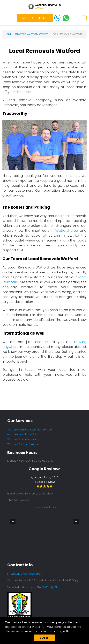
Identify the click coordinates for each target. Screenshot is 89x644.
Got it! (45, 638)
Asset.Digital (49, 587)
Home (8, 34)
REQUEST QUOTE (35, 18)
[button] (13, 521)
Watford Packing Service (23, 444)
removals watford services (32, 34)
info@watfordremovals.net (24, 574)
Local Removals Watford (23, 434)
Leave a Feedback (44, 523)
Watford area (67, 231)
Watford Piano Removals (23, 439)
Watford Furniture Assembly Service (30, 430)
